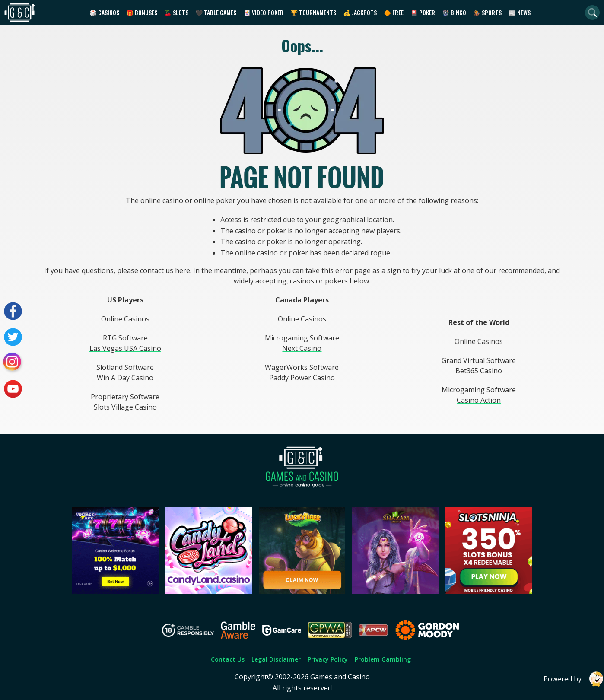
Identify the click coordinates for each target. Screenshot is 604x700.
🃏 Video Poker (263, 12)
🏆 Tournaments (313, 12)
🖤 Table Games (216, 12)
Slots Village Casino (125, 407)
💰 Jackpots (360, 12)
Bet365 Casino (479, 371)
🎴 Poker (423, 12)
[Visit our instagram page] (13, 363)
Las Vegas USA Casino (125, 348)
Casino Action (479, 400)
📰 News (520, 12)
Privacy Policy (328, 659)
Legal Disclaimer (276, 659)
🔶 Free (394, 12)
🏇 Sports (487, 12)
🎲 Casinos (104, 12)
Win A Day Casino (125, 378)
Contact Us (228, 659)
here (183, 270)
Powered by (574, 679)
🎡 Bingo (454, 12)
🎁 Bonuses (142, 12)
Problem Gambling (383, 659)
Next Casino (302, 348)
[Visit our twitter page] (13, 337)
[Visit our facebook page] (13, 311)
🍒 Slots (176, 12)
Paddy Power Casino (302, 378)
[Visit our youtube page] (13, 389)
